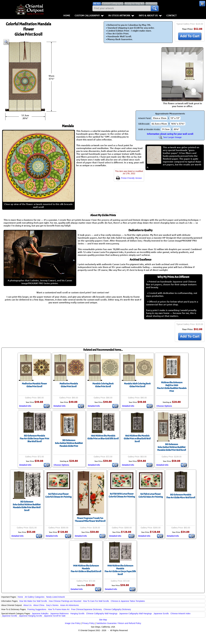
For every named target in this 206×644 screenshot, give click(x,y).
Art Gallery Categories (35, 597)
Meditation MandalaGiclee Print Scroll (69, 385)
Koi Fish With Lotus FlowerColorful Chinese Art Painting (122, 495)
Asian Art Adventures (70, 605)
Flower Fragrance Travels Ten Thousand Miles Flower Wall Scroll (90, 520)
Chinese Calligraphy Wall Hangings (102, 614)
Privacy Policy (88, 623)
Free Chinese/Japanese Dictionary (86, 609)
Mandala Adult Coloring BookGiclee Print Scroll (137, 385)
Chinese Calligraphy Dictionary (117, 609)
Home (67, 15)
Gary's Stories (52, 605)
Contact (171, 15)
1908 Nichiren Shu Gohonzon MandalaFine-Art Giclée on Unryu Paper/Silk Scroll (120, 570)
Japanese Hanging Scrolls (31, 616)
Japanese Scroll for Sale (55, 616)
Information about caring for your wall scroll (170, 134)
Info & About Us (150, 15)
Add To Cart (190, 36)
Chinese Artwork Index (181, 614)
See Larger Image (170, 137)
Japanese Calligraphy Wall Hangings (135, 614)
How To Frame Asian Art (59, 609)
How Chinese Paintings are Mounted (65, 601)
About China (39, 605)
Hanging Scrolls (77, 614)
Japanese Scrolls (161, 614)
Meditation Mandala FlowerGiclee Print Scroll (34, 385)
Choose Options (164, 406)
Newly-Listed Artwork (55, 597)
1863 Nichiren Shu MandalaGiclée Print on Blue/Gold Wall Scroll (137, 439)
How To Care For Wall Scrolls (96, 601)
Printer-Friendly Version (129, 178)
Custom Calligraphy (89, 15)
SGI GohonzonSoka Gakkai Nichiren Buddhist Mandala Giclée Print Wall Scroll (172, 447)
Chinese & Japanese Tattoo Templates (128, 601)
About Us (27, 605)
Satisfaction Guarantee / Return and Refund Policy (119, 623)
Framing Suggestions (37, 609)
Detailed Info (25, 406)
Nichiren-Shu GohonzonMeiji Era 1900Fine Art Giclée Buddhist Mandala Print (172, 387)
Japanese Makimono (59, 614)
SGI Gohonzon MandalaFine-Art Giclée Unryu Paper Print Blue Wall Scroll (34, 439)
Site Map (103, 620)
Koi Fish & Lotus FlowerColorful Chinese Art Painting (58, 495)
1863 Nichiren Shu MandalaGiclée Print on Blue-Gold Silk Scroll (103, 437)
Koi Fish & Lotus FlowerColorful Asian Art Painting (151, 495)
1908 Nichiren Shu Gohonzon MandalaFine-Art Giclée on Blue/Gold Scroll (86, 569)
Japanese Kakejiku (40, 614)
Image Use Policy (73, 623)
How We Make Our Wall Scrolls (33, 601)
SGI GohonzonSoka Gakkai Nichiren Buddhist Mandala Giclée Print (69, 443)
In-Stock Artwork (121, 15)
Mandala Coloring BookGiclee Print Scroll (103, 385)
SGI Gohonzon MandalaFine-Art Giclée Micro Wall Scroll (181, 496)
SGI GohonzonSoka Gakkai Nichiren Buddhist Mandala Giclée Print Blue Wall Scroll (27, 506)
